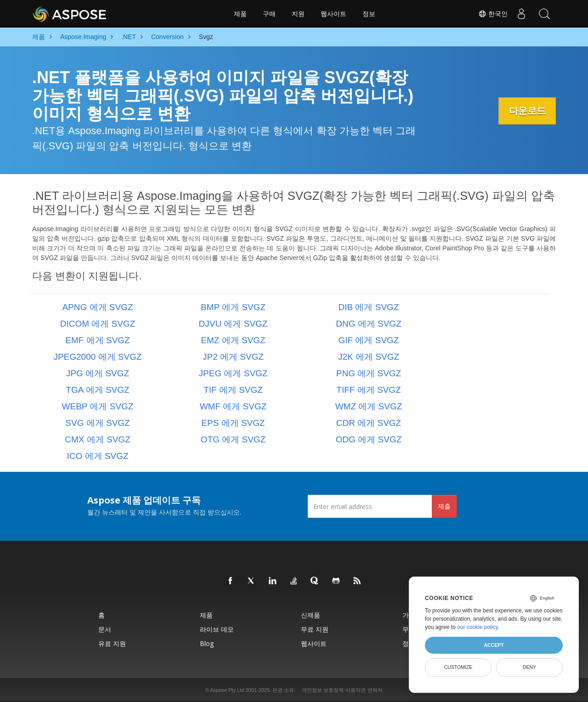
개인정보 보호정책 (323, 690)
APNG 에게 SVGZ (97, 307)
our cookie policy (478, 627)
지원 (298, 14)
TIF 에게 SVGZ (233, 390)
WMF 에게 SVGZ (233, 406)
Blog (207, 643)
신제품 (311, 615)
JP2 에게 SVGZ (233, 357)
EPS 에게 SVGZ (233, 423)
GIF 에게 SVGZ (369, 340)
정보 (369, 14)
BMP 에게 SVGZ (233, 307)
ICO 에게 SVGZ (97, 456)
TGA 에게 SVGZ (97, 390)
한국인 (493, 14)
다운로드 (526, 111)
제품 (240, 14)
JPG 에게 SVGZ (98, 373)
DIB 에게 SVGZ (369, 307)
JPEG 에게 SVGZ (233, 373)
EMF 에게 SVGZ (97, 340)
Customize (458, 667)
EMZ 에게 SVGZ (233, 340)
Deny (529, 667)
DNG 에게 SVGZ (369, 324)
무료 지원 (315, 629)
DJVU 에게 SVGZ (233, 324)
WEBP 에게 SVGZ (98, 406)
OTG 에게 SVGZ (233, 439)
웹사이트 (334, 14)
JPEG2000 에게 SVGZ (97, 357)
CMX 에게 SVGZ (98, 439)
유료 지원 (112, 643)
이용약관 (356, 690)
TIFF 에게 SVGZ (368, 390)
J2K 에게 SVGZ (369, 357)
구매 (269, 14)
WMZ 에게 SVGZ (369, 406)
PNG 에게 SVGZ (369, 373)
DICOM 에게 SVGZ (98, 324)
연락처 (375, 690)
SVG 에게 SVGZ (97, 423)
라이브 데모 (217, 629)
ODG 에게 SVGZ (369, 439)
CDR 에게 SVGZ (369, 423)
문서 (105, 629)
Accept (494, 645)
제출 (444, 506)
